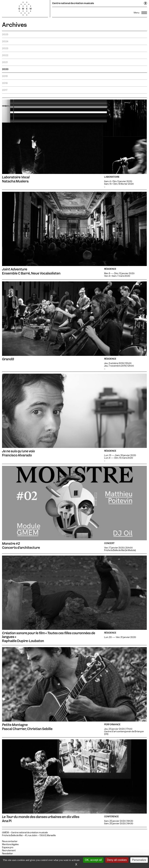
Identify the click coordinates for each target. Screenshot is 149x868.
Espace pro (8, 847)
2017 (5, 90)
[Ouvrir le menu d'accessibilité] (146, 3)
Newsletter (7, 854)
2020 (5, 69)
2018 (5, 83)
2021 (5, 62)
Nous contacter (10, 841)
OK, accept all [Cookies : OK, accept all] (93, 860)
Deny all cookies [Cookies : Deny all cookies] (117, 860)
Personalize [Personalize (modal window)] (139, 860)
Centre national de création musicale (73, 3)
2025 (5, 34)
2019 (5, 76)
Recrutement (9, 851)
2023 (5, 48)
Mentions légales (10, 844)
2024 (5, 41)
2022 (5, 55)
